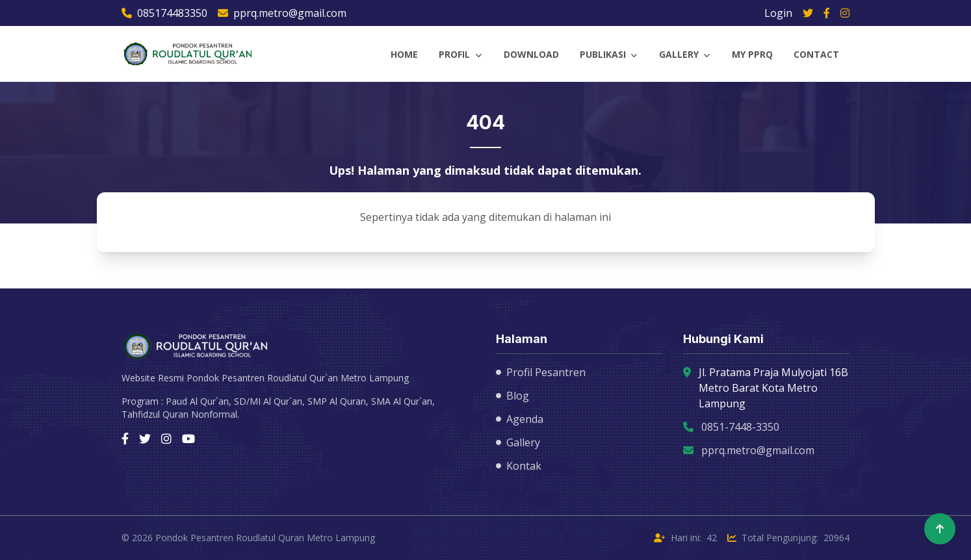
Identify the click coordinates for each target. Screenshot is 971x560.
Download (531, 54)
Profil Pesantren (541, 372)
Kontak (519, 466)
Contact (816, 54)
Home (404, 54)
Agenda (520, 419)
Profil (454, 54)
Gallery (679, 54)
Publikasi (603, 54)
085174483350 (164, 13)
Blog (512, 396)
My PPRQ (752, 54)
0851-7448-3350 (740, 427)
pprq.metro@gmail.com (282, 13)
